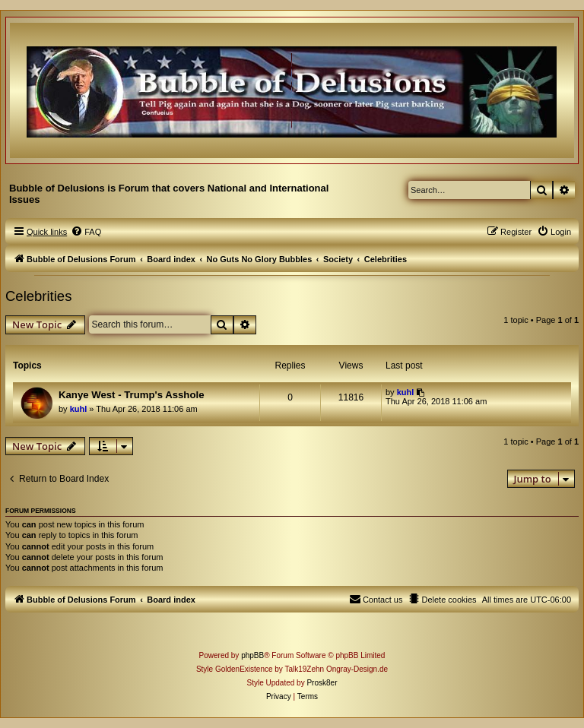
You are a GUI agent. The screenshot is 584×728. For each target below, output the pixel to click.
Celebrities (38, 296)
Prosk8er (322, 683)
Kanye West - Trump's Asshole (131, 395)
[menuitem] (86, 232)
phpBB (252, 655)
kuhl (79, 409)
